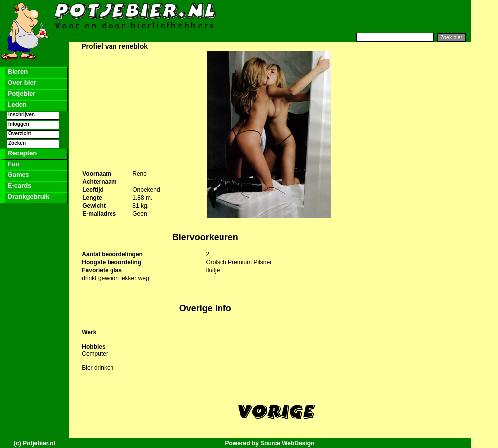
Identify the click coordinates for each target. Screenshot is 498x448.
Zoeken (17, 143)
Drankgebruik (28, 196)
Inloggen (19, 124)
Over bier (21, 83)
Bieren (17, 72)
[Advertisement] (350, 16)
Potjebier (21, 93)
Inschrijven (22, 115)
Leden (16, 104)
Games (18, 175)
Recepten (21, 153)
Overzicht (20, 134)
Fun (13, 164)
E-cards (19, 186)
